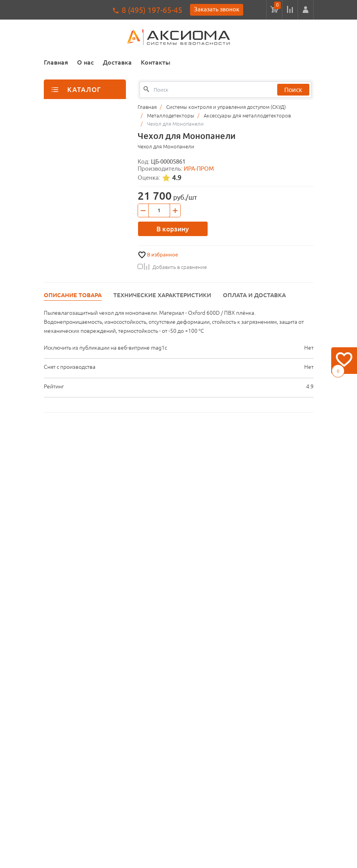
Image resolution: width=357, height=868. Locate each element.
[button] (306, 10)
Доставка (117, 62)
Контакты (156, 62)
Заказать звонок (217, 9)
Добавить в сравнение (172, 267)
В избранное (162, 255)
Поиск (293, 90)
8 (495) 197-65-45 (152, 10)
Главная (56, 62)
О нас (85, 62)
